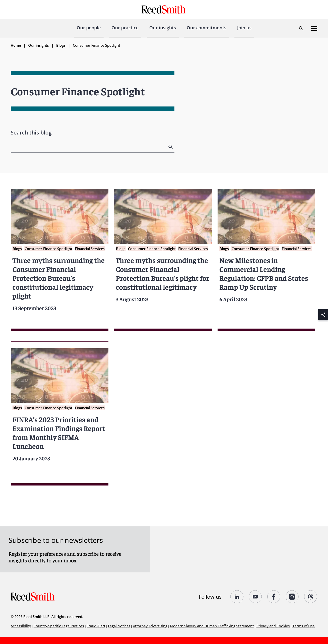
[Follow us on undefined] (237, 597)
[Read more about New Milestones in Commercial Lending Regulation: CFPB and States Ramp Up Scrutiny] (266, 256)
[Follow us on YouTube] (255, 597)
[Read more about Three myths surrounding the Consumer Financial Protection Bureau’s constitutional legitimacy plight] (60, 256)
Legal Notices (119, 626)
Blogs (61, 45)
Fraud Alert (96, 626)
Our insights (163, 28)
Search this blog (31, 132)
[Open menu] (314, 28)
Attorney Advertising (150, 626)
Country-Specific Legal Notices (59, 626)
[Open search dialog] (301, 28)
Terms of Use (304, 626)
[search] (171, 147)
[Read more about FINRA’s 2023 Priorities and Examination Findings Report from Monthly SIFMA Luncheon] (60, 413)
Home (16, 45)
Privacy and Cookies (273, 626)
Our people (89, 28)
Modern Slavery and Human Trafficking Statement (212, 626)
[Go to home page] (164, 9)
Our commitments (207, 28)
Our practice (125, 28)
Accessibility (21, 626)
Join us (244, 28)
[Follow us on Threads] (311, 597)
